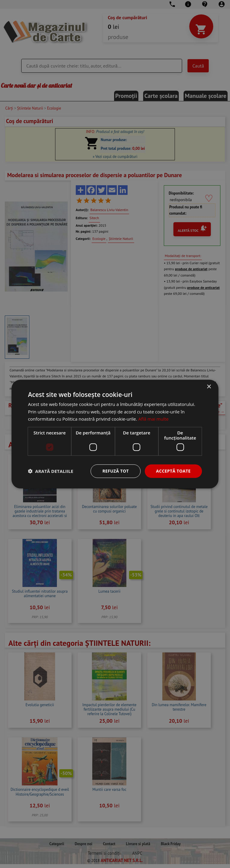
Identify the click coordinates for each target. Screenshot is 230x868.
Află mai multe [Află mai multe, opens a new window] (153, 419)
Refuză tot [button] (116, 471)
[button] (50, 471)
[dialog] (115, 434)
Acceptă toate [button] (173, 471)
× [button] (209, 387)
